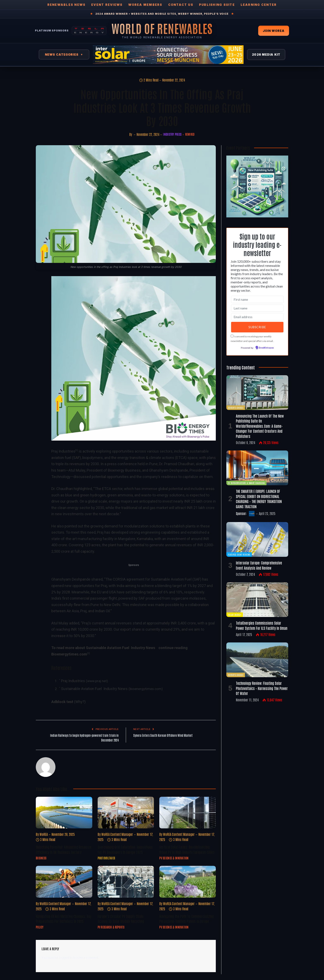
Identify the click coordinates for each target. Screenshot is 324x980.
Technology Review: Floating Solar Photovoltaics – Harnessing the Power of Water (262, 688)
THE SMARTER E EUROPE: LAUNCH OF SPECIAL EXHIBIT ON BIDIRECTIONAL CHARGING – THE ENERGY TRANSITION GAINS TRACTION (259, 499)
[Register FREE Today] (257, 216)
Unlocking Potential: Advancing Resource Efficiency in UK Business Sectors (64, 849)
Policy (40, 927)
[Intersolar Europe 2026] (168, 55)
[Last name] (257, 308)
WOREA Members (145, 5)
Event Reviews (107, 5)
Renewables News (67, 5)
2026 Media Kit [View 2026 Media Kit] (266, 55)
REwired (190, 134)
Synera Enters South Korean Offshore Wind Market (163, 735)
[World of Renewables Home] (162, 28)
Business (41, 858)
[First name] (257, 299)
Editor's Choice (236, 408)
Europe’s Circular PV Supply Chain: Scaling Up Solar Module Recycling (121, 919)
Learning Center (259, 5)
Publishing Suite (217, 5)
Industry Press (172, 134)
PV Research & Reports (111, 927)
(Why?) (80, 702)
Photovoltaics (106, 858)
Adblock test (62, 702)
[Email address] (257, 317)
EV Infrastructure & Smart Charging (246, 483)
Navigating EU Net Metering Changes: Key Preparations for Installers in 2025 (64, 919)
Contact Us (181, 5)
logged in (66, 958)
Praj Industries (63, 451)
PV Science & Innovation (174, 858)
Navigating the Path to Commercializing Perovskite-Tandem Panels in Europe (187, 919)
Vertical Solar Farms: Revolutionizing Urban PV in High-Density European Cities (187, 849)
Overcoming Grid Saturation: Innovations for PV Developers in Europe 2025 (125, 849)
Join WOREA (274, 31)
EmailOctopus (266, 348)
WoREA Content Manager (117, 834)
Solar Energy (235, 615)
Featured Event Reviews (239, 554)
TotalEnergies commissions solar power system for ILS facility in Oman (262, 625)
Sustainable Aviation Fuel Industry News (94, 689)
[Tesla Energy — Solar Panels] (89, 31)
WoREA (44, 834)
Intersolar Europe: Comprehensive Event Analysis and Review (259, 565)
